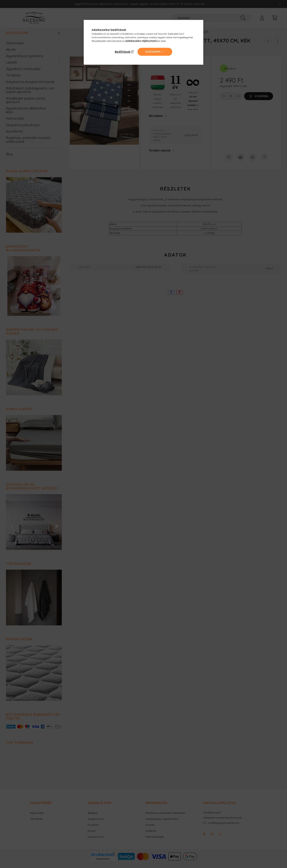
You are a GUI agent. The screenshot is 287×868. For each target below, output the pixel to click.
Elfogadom (153, 52)
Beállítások (123, 52)
